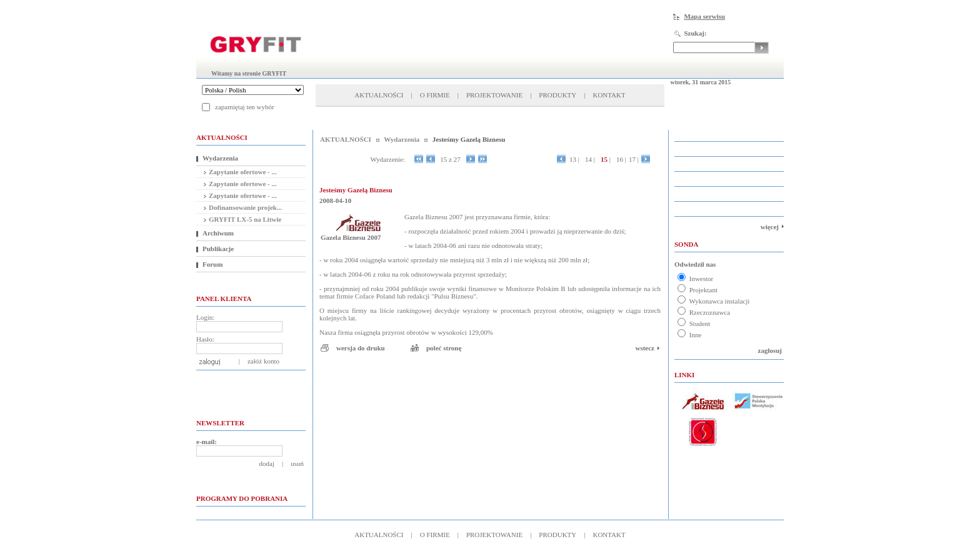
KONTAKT (609, 95)
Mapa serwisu (704, 16)
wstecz (645, 348)
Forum (212, 264)
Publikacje (218, 249)
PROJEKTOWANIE (494, 95)
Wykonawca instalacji (713, 301)
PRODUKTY (557, 95)
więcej (770, 227)
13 (574, 159)
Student (694, 324)
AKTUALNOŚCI (379, 95)
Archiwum (218, 233)
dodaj (267, 463)
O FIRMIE (435, 95)
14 (590, 159)
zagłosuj (770, 350)
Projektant (697, 290)
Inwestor (695, 279)
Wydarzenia (220, 158)
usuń (297, 463)
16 (621, 159)
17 (634, 159)
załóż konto (263, 361)
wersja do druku (361, 348)
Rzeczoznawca (704, 312)
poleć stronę (444, 348)
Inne (689, 335)
